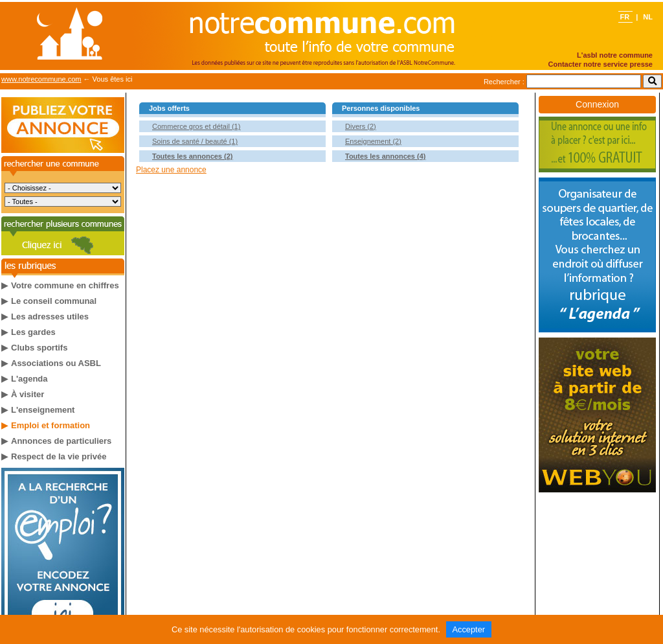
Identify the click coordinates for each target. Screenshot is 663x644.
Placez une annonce (171, 170)
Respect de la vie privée (59, 456)
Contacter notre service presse (601, 64)
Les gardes (33, 332)
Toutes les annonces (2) (193, 156)
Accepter (469, 629)
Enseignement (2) (373, 141)
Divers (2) (361, 126)
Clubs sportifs (39, 348)
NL (648, 17)
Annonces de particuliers (61, 441)
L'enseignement (43, 410)
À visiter (28, 394)
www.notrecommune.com (41, 79)
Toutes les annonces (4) (386, 156)
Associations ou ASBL (56, 363)
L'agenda (29, 379)
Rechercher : (504, 82)
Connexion (597, 104)
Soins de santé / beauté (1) (195, 141)
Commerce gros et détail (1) (196, 126)
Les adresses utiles (50, 316)
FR (625, 17)
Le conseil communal (54, 301)
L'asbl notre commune (615, 55)
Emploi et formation (51, 425)
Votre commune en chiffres (65, 285)
